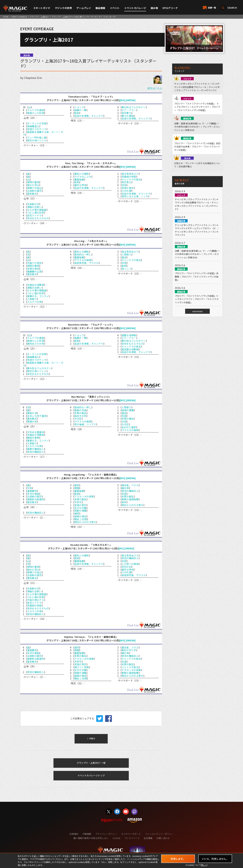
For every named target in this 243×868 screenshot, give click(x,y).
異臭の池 (32, 413)
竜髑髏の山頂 (34, 271)
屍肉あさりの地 (36, 344)
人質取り (32, 299)
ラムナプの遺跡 (36, 110)
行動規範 (87, 834)
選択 (77, 485)
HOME (6, 17)
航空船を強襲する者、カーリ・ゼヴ (43, 133)
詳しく (204, 865)
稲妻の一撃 (80, 110)
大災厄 (78, 419)
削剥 (77, 113)
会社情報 (148, 838)
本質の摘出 (128, 419)
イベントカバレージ (135, 8)
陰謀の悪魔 (128, 410)
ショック (79, 107)
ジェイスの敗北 (130, 667)
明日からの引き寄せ (85, 522)
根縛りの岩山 (34, 188)
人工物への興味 (130, 564)
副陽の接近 (80, 516)
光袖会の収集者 (36, 285)
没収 (124, 421)
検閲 (77, 488)
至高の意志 (128, 188)
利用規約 (74, 834)
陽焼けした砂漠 (36, 113)
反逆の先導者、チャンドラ (89, 116)
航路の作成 (80, 410)
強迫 (124, 257)
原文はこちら (155, 88)
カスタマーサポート (131, 834)
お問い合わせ (163, 838)
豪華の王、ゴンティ (38, 296)
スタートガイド (42, 8)
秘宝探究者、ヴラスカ (86, 263)
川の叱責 (126, 191)
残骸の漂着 (80, 511)
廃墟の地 (32, 421)
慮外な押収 (80, 185)
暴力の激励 (128, 116)
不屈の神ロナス (36, 600)
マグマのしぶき (83, 177)
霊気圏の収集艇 (130, 349)
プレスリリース (132, 838)
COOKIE (116, 838)
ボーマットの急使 (37, 123)
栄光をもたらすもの (38, 218)
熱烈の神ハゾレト (37, 140)
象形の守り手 (129, 650)
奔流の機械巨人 (36, 452)
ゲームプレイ (84, 8)
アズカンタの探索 (84, 496)
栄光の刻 (126, 567)
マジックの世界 (63, 8)
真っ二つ (126, 269)
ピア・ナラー (129, 110)
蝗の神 (125, 488)
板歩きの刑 (80, 416)
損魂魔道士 (33, 126)
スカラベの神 (34, 302)
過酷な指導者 (129, 335)
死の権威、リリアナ (85, 424)
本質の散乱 (80, 413)
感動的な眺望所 (36, 499)
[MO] (122, 100)
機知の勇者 (33, 438)
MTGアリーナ (170, 8)
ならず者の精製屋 (37, 210)
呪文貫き (126, 182)
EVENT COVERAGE (19, 17)
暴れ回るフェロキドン (134, 107)
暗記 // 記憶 (81, 519)
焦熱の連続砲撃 (130, 499)
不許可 (78, 502)
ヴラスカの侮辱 (83, 260)
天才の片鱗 (80, 508)
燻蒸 (77, 513)
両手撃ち (126, 113)
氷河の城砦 (33, 494)
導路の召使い (34, 207)
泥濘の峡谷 (33, 269)
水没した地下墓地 (37, 416)
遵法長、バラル (130, 485)
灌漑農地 (32, 491)
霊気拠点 (32, 194)
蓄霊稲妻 (79, 179)
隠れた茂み (33, 185)
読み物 (154, 8)
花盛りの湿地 (34, 263)
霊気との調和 (82, 174)
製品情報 (100, 8)
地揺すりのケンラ (37, 129)
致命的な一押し (83, 254)
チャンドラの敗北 (131, 179)
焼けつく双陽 (82, 667)
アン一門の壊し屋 (37, 138)
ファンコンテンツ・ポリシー (159, 834)
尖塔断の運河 (34, 191)
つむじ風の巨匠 (36, 212)
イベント (115, 8)
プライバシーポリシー (106, 834)
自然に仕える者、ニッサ (135, 196)
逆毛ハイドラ (34, 215)
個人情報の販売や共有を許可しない (91, 838)
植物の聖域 (33, 182)
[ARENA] (131, 100)
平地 (30, 488)
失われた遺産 (129, 427)
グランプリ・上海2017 (39, 17)
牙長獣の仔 (33, 204)
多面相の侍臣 (129, 177)
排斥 (124, 502)
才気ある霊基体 (36, 432)
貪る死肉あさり (130, 174)
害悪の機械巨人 (36, 449)
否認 (124, 185)
